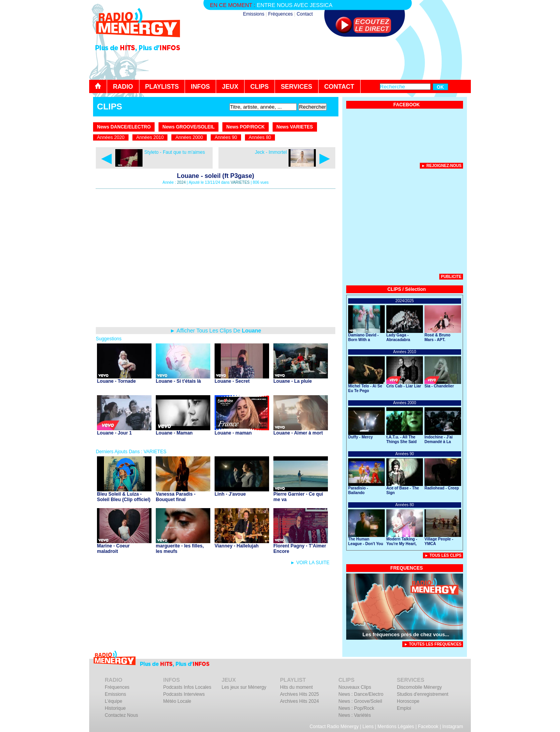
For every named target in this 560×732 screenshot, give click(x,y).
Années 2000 (189, 137)
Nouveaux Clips (355, 687)
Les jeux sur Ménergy (244, 687)
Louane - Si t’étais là (178, 381)
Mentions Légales (396, 727)
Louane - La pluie (293, 381)
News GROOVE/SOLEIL (188, 127)
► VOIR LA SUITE (310, 563)
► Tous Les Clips (443, 555)
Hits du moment (296, 687)
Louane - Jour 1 (114, 433)
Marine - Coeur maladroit (113, 549)
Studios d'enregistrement (423, 694)
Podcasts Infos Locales (187, 687)
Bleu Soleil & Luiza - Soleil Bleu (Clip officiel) (124, 497)
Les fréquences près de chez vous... (406, 634)
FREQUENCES (406, 568)
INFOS (200, 87)
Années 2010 (150, 137)
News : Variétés (355, 715)
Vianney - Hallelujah (237, 546)
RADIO (123, 87)
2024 (181, 182)
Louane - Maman (174, 433)
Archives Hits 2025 (299, 694)
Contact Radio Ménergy (334, 727)
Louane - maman (233, 433)
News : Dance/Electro (361, 694)
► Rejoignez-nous (441, 166)
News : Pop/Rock (356, 708)
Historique (115, 708)
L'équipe (114, 701)
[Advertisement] (329, 58)
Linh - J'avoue (230, 494)
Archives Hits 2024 (299, 701)
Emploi (404, 708)
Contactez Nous (121, 715)
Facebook (428, 727)
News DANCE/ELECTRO (124, 127)
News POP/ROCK (246, 127)
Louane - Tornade (116, 381)
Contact (305, 14)
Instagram (453, 727)
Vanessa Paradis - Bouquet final (176, 497)
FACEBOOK (407, 105)
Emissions (254, 14)
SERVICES (297, 87)
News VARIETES (295, 127)
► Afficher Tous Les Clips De (215, 331)
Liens (368, 727)
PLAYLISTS (162, 87)
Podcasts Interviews (184, 694)
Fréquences (280, 14)
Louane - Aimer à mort (298, 433)
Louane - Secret (232, 381)
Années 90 (226, 137)
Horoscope (408, 701)
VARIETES (240, 182)
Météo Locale (177, 701)
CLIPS (260, 87)
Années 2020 (111, 137)
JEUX (230, 87)
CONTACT (339, 87)
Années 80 (260, 137)
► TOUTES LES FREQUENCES (433, 644)
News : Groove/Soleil (360, 701)
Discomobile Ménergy (419, 687)
